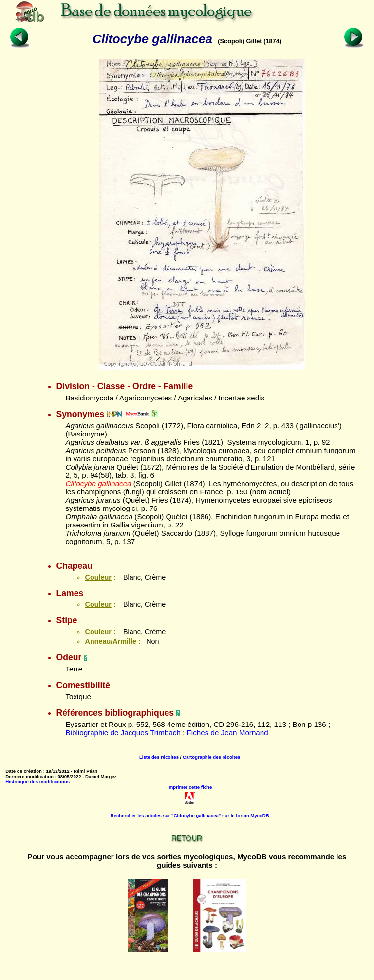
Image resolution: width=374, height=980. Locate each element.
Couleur (98, 577)
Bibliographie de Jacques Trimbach (123, 733)
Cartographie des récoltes (211, 757)
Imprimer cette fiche (190, 787)
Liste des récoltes (159, 757)
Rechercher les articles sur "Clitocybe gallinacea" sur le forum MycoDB (190, 815)
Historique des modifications (37, 782)
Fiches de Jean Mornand (228, 733)
